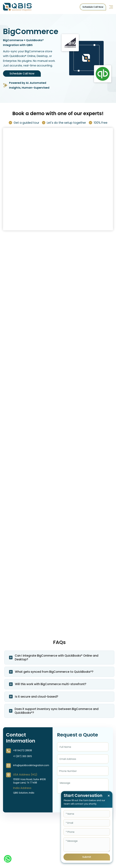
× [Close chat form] (109, 796)
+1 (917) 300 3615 (23, 756)
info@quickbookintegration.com (31, 765)
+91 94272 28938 (23, 750)
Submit (87, 857)
